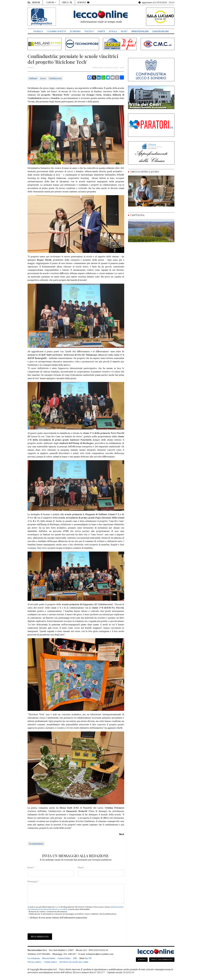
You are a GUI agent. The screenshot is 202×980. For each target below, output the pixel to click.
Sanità (101, 31)
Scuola (113, 31)
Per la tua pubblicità (162, 960)
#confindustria (36, 844)
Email (81, 867)
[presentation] (47, 926)
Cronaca (38, 31)
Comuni (50, 2)
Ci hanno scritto (56, 31)
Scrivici (142, 960)
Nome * (31, 867)
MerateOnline (140, 31)
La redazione (34, 958)
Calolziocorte (55, 78)
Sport (124, 31)
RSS (75, 958)
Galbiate (33, 78)
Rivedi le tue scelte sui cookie (74, 962)
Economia (75, 31)
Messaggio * (33, 881)
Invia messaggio (40, 937)
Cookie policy (50, 962)
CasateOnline (160, 31)
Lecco (43, 78)
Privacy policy (34, 962)
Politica (89, 31)
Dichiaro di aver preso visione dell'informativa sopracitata (58, 918)
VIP (90, 958)
